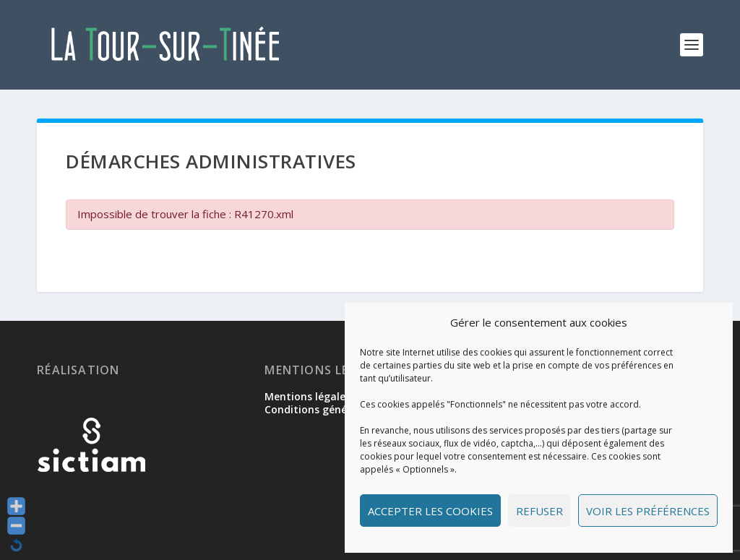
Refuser (539, 511)
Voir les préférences (648, 511)
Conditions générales (318, 409)
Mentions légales (307, 396)
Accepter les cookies (430, 511)
